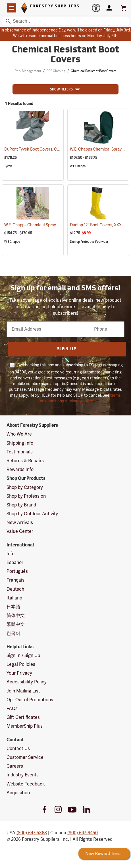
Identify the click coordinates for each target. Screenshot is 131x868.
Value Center (20, 531)
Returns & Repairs (25, 461)
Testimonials (20, 452)
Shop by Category (25, 487)
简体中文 (16, 616)
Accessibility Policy (27, 682)
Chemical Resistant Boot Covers (93, 71)
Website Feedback (26, 784)
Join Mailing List (23, 691)
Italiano (14, 598)
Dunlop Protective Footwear (89, 242)
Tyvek (8, 166)
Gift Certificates (23, 717)
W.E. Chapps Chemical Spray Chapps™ (46, 225)
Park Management (28, 71)
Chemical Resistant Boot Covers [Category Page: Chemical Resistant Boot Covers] (66, 55)
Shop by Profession (26, 496)
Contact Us (18, 749)
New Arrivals (20, 523)
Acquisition (18, 793)
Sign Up (67, 349)
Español (15, 563)
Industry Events (23, 775)
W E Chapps (78, 166)
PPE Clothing (56, 71)
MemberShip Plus (25, 726)
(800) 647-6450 (83, 833)
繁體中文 (16, 624)
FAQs (12, 709)
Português (17, 571)
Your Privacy (19, 673)
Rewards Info (20, 470)
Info (11, 554)
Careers (15, 766)
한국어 (13, 633)
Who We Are (19, 434)
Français (15, 580)
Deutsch (15, 589)
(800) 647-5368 (32, 833)
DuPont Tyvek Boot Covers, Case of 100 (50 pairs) (56, 149)
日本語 (13, 607)
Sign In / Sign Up (23, 656)
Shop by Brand (21, 505)
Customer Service (25, 757)
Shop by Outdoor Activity (32, 514)
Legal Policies (21, 664)
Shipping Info (20, 443)
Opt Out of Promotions (30, 700)
